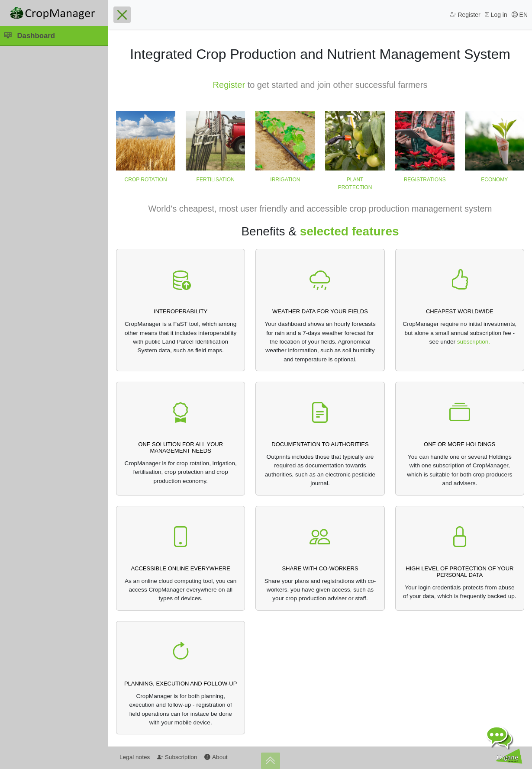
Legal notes (135, 757)
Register (229, 85)
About (216, 757)
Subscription (177, 757)
